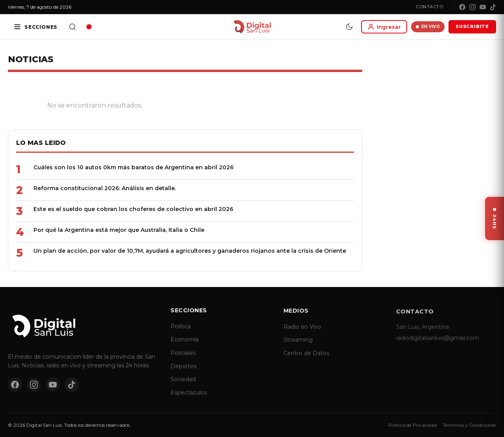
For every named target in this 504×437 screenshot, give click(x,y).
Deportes (183, 373)
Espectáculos (189, 400)
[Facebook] (462, 7)
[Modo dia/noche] (349, 27)
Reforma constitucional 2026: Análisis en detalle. (105, 188)
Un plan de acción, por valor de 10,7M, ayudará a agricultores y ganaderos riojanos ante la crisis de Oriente (190, 251)
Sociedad (183, 386)
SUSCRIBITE (472, 26)
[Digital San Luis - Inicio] (252, 27)
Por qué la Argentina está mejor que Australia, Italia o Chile (119, 230)
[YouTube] (483, 7)
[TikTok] (493, 7)
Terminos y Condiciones (470, 425)
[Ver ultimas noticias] (495, 218)
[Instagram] (472, 7)
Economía (184, 347)
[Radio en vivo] (89, 27)
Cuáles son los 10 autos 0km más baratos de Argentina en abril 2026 (133, 167)
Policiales (183, 360)
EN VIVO (428, 27)
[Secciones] (35, 27)
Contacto (429, 7)
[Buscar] (72, 27)
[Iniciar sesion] (384, 27)
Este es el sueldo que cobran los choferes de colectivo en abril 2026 (133, 209)
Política (181, 333)
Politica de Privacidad (412, 425)
